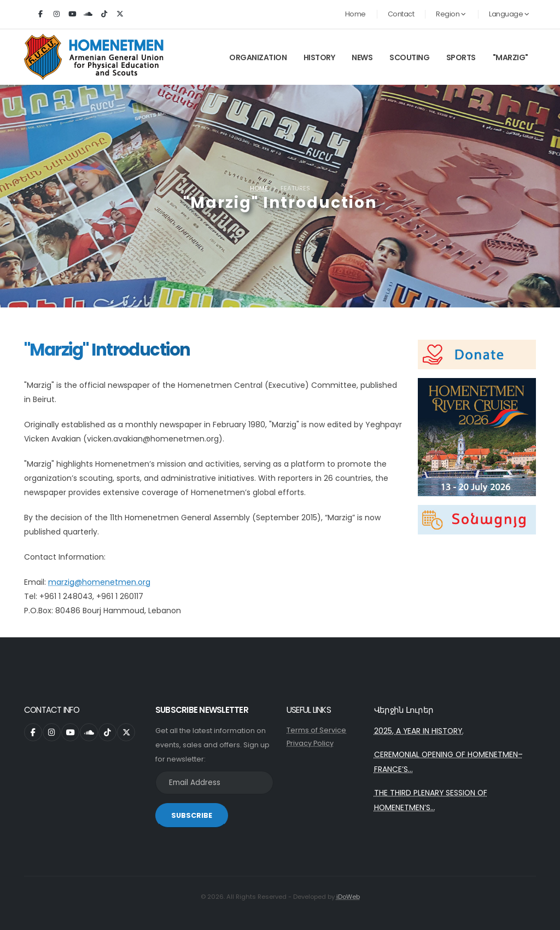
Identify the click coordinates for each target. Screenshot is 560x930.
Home (355, 14)
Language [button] (509, 14)
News (362, 57)
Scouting (409, 57)
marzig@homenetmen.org (99, 582)
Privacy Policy (310, 743)
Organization (258, 57)
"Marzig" (511, 57)
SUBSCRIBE (192, 815)
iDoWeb (348, 897)
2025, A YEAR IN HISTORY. (419, 731)
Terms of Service (316, 730)
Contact (401, 14)
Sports (461, 57)
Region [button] (451, 14)
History (319, 57)
